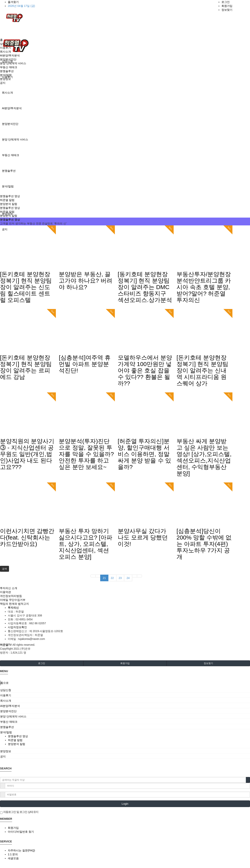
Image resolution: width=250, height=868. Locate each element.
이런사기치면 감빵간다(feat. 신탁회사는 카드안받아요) (27, 537)
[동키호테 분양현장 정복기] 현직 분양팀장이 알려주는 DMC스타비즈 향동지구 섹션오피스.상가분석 (145, 287)
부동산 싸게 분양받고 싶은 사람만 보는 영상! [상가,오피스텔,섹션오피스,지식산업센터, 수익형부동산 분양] (204, 457)
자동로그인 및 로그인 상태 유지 (19, 812)
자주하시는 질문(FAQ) (21, 850)
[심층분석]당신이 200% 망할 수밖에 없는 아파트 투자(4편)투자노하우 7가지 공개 (204, 544)
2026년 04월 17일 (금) (21, 6)
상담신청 (5, 44)
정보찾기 (227, 10)
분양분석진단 (10, 124)
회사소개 (7, 93)
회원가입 (227, 6)
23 (120, 578)
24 (128, 578)
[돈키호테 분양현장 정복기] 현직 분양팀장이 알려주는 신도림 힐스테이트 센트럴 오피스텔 (26, 287)
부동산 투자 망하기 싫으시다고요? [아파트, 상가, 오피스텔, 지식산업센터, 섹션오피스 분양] (85, 544)
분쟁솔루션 (9, 171)
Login (125, 804)
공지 (3, 83)
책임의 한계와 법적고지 (14, 604)
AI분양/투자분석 (12, 108)
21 (104, 578)
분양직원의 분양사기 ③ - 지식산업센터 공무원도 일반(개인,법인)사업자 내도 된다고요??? (27, 454)
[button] (4, 569)
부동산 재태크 (11, 155)
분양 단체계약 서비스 (15, 139)
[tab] (125, 690)
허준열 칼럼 (7, 200)
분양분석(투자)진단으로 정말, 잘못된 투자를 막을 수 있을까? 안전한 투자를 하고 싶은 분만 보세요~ (86, 454)
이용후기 (5, 48)
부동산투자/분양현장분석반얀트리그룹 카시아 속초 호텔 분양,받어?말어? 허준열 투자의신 (204, 287)
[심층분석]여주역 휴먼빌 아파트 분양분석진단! (85, 364)
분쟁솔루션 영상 (10, 196)
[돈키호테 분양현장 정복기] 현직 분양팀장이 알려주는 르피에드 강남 (26, 367)
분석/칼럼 (8, 186)
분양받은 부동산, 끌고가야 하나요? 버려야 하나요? (85, 281)
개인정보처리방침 (11, 596)
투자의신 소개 (9, 588)
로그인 (226, 2)
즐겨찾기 (13, 2)
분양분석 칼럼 (9, 204)
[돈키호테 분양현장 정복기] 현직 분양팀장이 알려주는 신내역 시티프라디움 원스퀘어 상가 (202, 370)
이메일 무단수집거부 (13, 600)
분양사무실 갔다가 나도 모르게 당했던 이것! (143, 537)
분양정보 (5, 79)
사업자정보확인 (17, 627)
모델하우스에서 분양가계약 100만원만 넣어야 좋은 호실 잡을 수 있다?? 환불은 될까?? (145, 370)
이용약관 (5, 592)
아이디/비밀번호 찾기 (21, 832)
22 (112, 578)
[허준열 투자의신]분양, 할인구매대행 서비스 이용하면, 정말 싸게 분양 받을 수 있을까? (144, 454)
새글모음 (13, 858)
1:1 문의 (13, 854)
